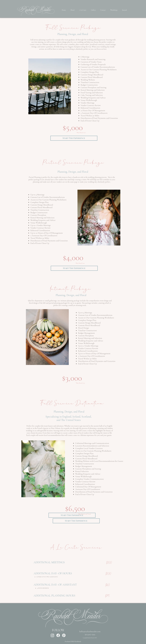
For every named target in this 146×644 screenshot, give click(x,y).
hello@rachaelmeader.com (90, 631)
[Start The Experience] (74, 138)
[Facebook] (58, 635)
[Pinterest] (64, 635)
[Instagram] (52, 635)
